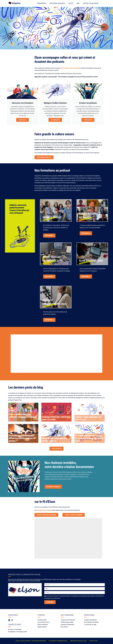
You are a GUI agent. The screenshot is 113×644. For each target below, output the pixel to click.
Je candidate (55, 120)
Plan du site (93, 641)
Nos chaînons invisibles (91, 622)
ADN (78, 3)
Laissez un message (91, 3)
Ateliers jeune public (67, 622)
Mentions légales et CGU (79, 641)
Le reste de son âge (90, 624)
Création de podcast (90, 620)
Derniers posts (42, 620)
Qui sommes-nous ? (44, 622)
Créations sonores (57, 3)
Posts (71, 3)
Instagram (40, 510)
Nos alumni (64, 627)
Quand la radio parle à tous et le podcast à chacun (54, 440)
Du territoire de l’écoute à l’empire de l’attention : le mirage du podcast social (89, 438)
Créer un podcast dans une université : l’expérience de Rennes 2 (23, 417)
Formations (41, 3)
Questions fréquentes (68, 624)
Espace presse (42, 627)
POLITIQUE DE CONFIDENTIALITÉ (58, 641)
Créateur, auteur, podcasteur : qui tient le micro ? (88, 418)
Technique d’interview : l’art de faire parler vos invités (56, 418)
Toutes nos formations (68, 620)
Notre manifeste (43, 624)
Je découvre (88, 120)
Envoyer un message (15, 629)
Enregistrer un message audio (17, 632)
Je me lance (23, 120)
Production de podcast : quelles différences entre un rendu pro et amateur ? (22, 438)
